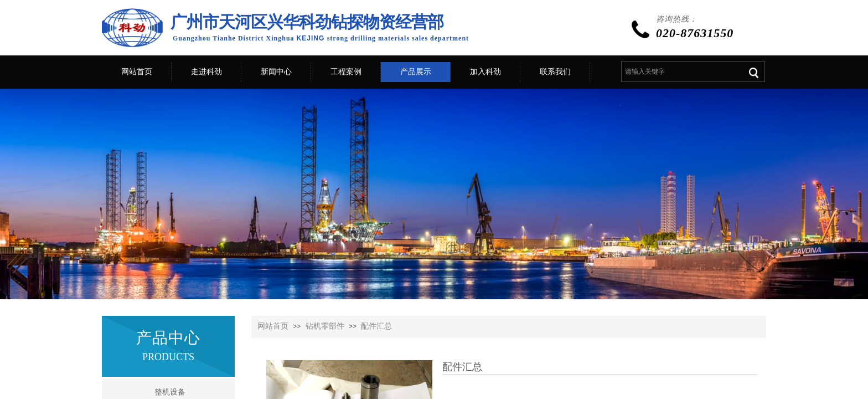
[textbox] (681, 71)
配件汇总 (376, 326)
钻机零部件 (325, 326)
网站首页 (273, 326)
